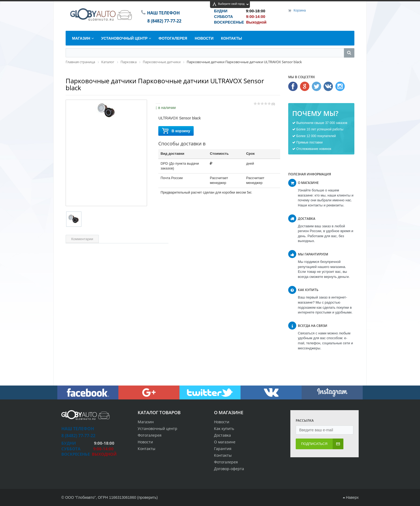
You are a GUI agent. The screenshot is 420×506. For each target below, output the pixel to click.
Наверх (351, 497)
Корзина (300, 10)
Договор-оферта (229, 469)
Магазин (146, 422)
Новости (222, 422)
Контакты (223, 455)
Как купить (224, 428)
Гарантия (223, 449)
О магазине (225, 442)
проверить (148, 497)
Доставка (222, 435)
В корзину (176, 131)
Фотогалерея (226, 462)
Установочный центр (157, 428)
